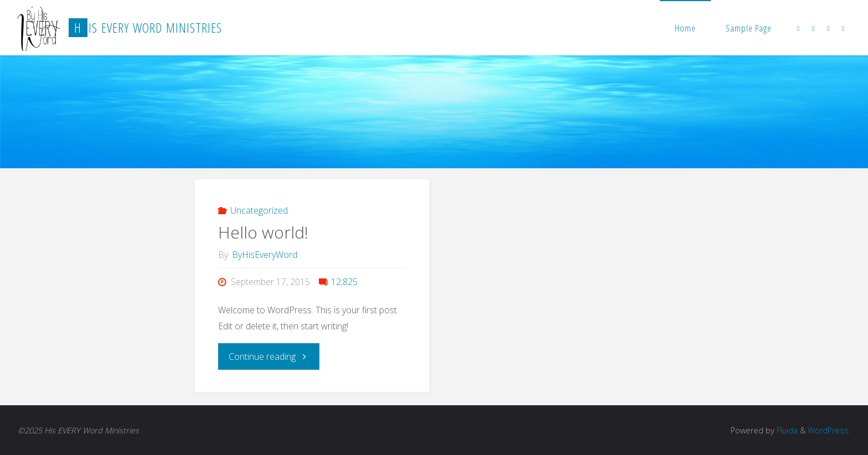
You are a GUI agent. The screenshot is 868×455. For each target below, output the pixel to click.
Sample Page (749, 28)
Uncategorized (259, 210)
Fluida (786, 430)
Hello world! (263, 232)
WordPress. (829, 430)
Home (685, 28)
